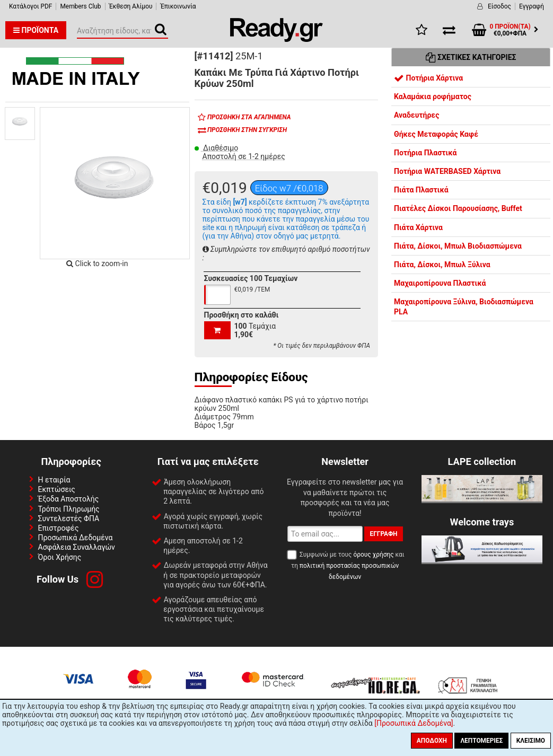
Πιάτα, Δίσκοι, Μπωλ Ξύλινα (442, 265)
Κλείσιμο (531, 741)
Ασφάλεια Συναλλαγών (77, 547)
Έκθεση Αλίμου (131, 6)
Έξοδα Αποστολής (69, 499)
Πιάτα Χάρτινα (418, 227)
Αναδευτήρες (416, 115)
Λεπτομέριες (481, 741)
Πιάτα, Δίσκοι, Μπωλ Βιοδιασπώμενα (458, 246)
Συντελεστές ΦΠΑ (69, 518)
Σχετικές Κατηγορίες (471, 57)
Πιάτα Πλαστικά (421, 190)
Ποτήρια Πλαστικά (425, 153)
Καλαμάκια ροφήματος (433, 96)
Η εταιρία (54, 480)
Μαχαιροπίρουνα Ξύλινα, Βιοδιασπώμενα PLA (464, 306)
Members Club (80, 6)
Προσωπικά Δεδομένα (76, 538)
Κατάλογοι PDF (30, 6)
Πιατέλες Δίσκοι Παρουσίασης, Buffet (458, 208)
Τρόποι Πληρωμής (69, 509)
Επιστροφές (59, 528)
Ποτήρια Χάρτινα (428, 78)
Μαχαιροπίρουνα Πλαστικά (440, 283)
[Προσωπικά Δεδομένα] (414, 723)
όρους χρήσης (373, 555)
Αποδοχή (432, 741)
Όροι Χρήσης (60, 557)
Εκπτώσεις (57, 489)
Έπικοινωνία (178, 6)
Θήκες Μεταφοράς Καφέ (436, 134)
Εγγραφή (532, 6)
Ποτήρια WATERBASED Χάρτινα (447, 171)
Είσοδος (499, 6)
